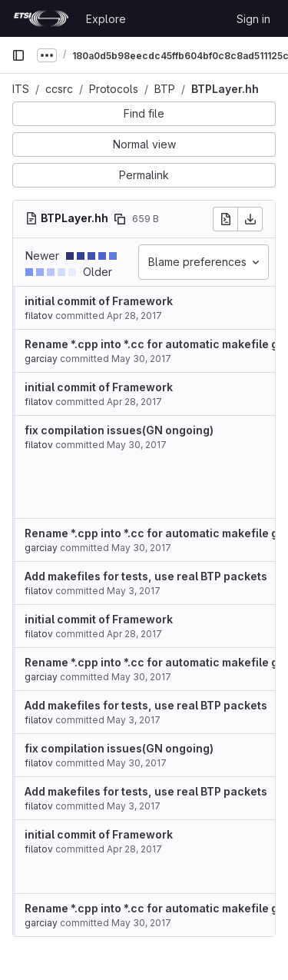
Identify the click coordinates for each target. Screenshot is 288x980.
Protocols (114, 89)
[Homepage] (41, 18)
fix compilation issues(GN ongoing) (119, 430)
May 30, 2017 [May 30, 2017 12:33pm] (141, 359)
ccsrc (59, 89)
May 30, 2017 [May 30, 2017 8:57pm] (137, 445)
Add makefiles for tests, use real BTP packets (146, 576)
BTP (165, 89)
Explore (106, 19)
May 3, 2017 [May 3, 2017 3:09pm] (134, 591)
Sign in (253, 19)
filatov (39, 316)
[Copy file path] (120, 219)
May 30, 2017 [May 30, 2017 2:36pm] (141, 548)
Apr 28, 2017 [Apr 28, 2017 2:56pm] (134, 316)
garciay (41, 359)
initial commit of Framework (99, 301)
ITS (21, 89)
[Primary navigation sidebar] (18, 55)
